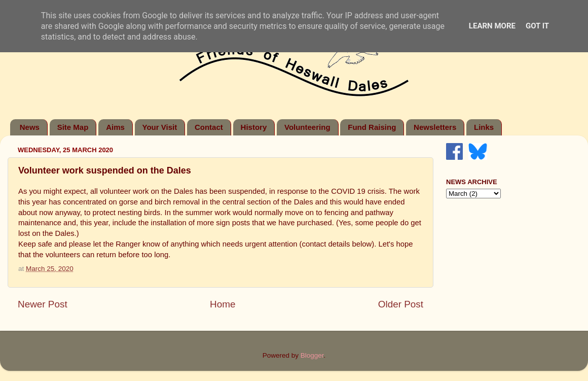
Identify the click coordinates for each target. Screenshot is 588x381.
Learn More (492, 26)
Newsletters (435, 127)
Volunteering (307, 127)
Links (484, 127)
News (30, 127)
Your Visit (160, 127)
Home (223, 304)
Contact (209, 127)
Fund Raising (372, 127)
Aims (115, 127)
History (254, 127)
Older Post (401, 304)
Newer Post (43, 304)
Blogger (312, 355)
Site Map (73, 127)
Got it (537, 26)
